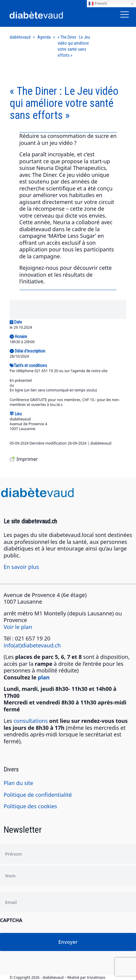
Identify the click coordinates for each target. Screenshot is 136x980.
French (98, 4)
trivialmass (96, 977)
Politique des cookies (30, 806)
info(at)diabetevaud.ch (32, 645)
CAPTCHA (11, 920)
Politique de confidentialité (38, 795)
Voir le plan (18, 627)
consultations (31, 721)
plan (44, 677)
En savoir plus (21, 567)
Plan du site (18, 783)
